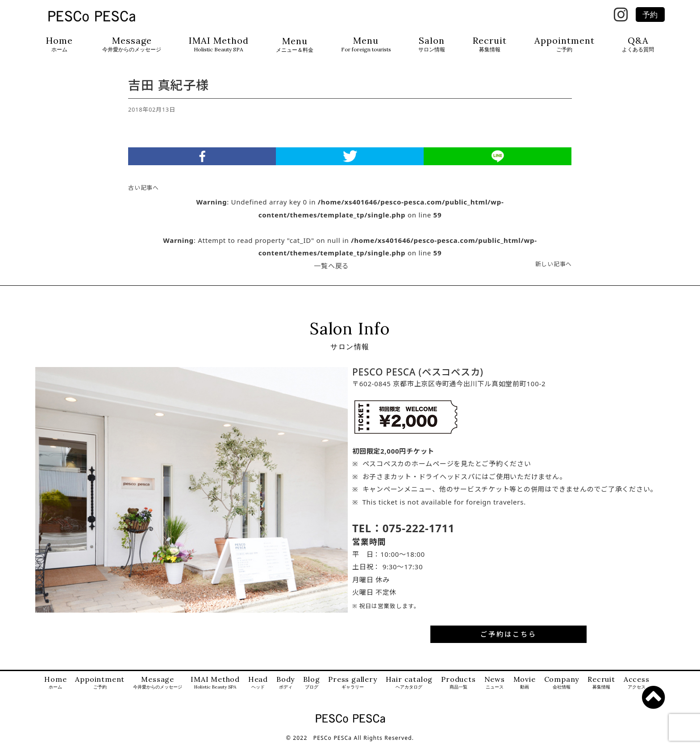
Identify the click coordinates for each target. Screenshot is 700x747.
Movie (525, 685)
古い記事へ (144, 190)
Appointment (565, 44)
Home (59, 44)
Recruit (490, 44)
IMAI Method (219, 44)
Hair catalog (409, 685)
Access (637, 685)
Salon (432, 44)
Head (258, 685)
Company (562, 685)
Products (458, 685)
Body (285, 685)
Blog (311, 685)
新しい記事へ (554, 266)
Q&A (638, 44)
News (495, 685)
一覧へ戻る (331, 268)
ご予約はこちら (508, 636)
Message (132, 44)
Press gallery (352, 685)
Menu (295, 45)
